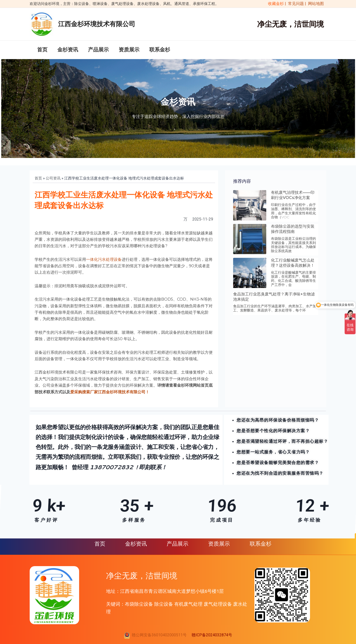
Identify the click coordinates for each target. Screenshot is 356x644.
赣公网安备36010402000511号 (158, 635)
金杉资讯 (68, 50)
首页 (42, 50)
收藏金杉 (275, 4)
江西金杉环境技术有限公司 (97, 24)
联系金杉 (160, 50)
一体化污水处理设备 (104, 259)
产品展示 (98, 50)
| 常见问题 (295, 4)
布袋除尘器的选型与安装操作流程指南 (293, 229)
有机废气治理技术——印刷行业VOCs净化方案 (293, 195)
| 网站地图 (314, 4)
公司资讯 (53, 178)
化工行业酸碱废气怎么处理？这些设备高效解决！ (293, 263)
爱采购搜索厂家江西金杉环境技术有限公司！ (110, 392)
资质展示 (129, 50)
